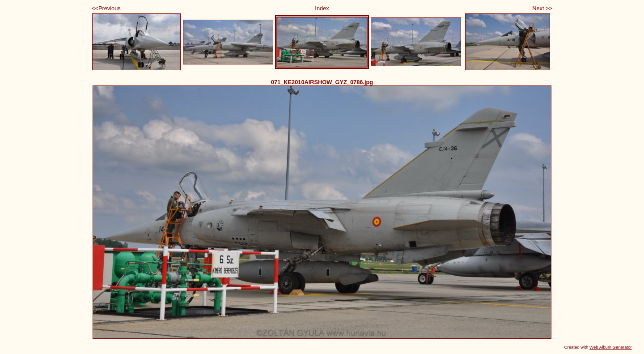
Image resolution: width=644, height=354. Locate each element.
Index (322, 8)
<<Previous (106, 8)
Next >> (542, 8)
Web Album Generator (611, 347)
